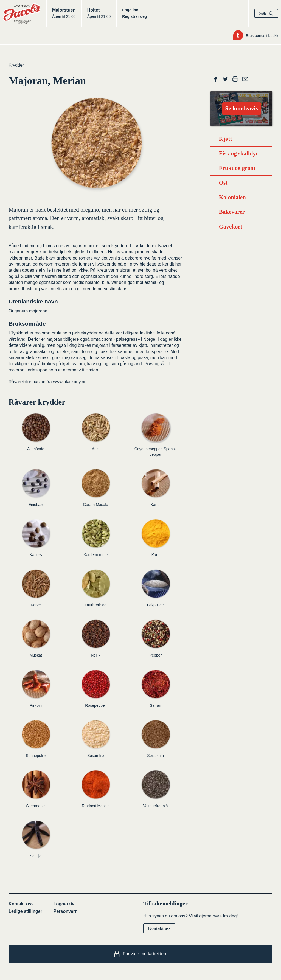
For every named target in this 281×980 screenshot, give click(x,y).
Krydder (16, 65)
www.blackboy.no (70, 382)
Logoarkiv (64, 904)
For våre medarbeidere (141, 954)
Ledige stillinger (25, 911)
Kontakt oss (21, 904)
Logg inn (130, 10)
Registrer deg (134, 16)
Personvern (66, 911)
